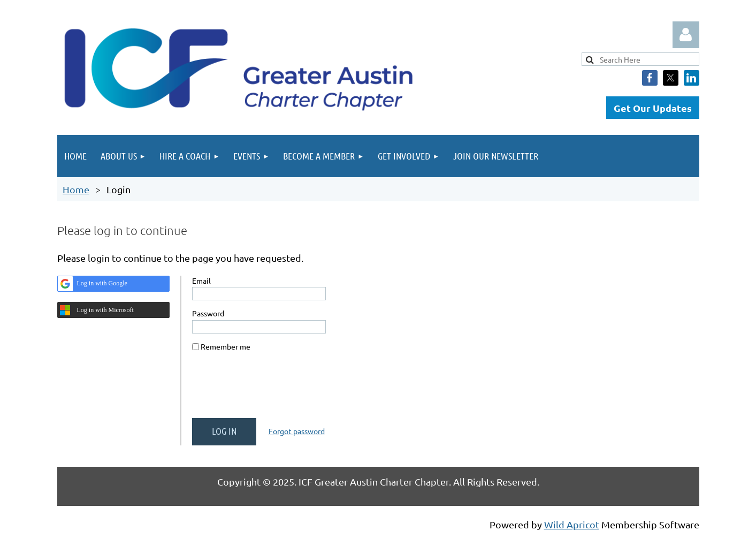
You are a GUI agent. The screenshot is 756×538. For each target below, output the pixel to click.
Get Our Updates (653, 108)
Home (76, 189)
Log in (686, 35)
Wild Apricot (572, 524)
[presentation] (273, 389)
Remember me (226, 346)
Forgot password (297, 431)
